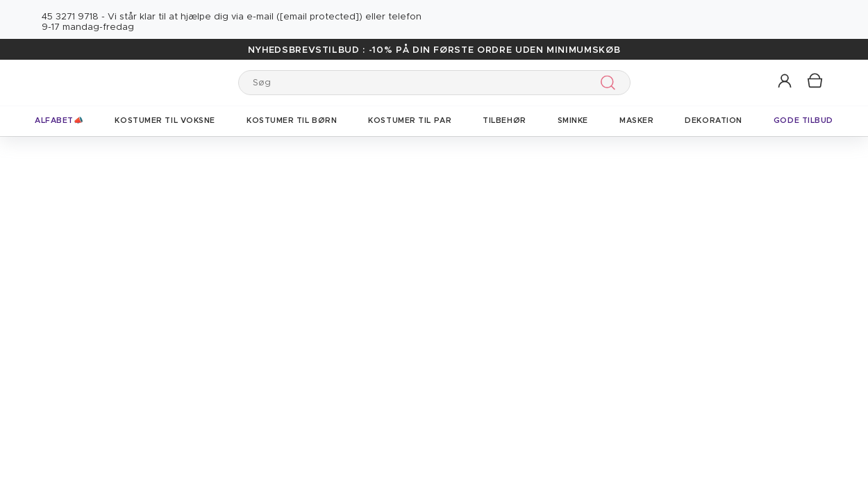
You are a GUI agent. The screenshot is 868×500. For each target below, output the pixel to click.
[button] (786, 82)
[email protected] (319, 17)
